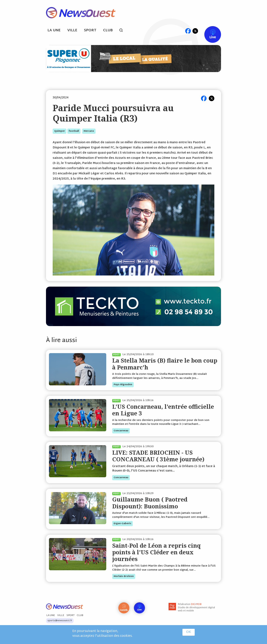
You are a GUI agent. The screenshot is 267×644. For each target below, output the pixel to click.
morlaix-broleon (124, 576)
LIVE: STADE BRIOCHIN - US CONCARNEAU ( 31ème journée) (158, 456)
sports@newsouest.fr (60, 621)
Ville (72, 30)
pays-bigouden (123, 385)
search (123, 31)
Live (209, 31)
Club (108, 30)
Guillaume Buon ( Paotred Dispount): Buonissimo (150, 503)
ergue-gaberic (122, 524)
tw (195, 31)
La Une (54, 30)
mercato (89, 131)
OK (189, 632)
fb (188, 31)
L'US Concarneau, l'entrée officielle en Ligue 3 (163, 410)
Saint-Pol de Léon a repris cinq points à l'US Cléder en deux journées (156, 552)
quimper (60, 131)
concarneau (121, 431)
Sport (90, 30)
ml (181, 31)
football (74, 131)
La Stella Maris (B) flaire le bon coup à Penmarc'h (165, 364)
